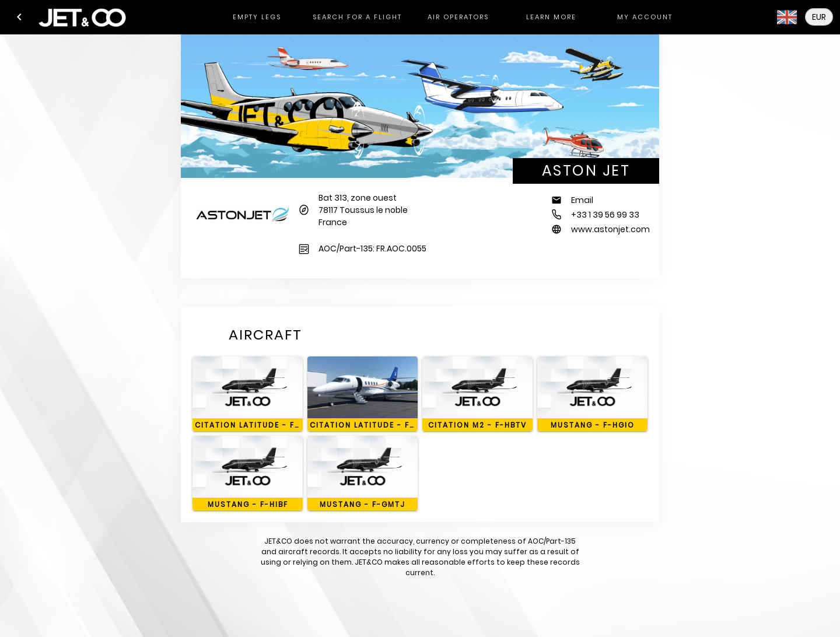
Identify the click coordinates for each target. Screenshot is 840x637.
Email (582, 200)
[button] (19, 17)
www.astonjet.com (610, 229)
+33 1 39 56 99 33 (605, 215)
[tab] (257, 17)
